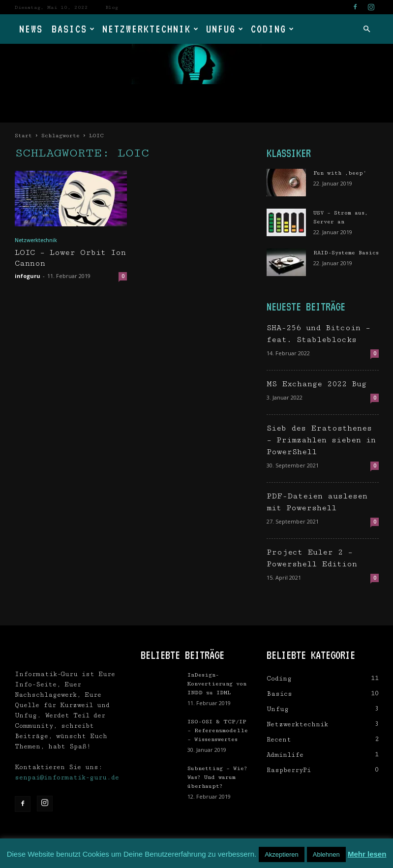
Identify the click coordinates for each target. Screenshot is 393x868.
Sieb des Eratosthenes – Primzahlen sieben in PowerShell (321, 440)
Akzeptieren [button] (282, 854)
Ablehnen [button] (326, 854)
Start (23, 136)
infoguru (28, 276)
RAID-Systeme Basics (346, 253)
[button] (367, 29)
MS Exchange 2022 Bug (317, 384)
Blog (112, 7)
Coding (273, 29)
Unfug (225, 29)
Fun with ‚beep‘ (340, 173)
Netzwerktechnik (151, 29)
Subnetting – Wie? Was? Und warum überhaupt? (217, 777)
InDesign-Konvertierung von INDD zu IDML (217, 684)
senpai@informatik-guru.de (67, 777)
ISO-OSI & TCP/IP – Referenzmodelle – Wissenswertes (218, 730)
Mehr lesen (367, 854)
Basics (74, 29)
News (31, 29)
